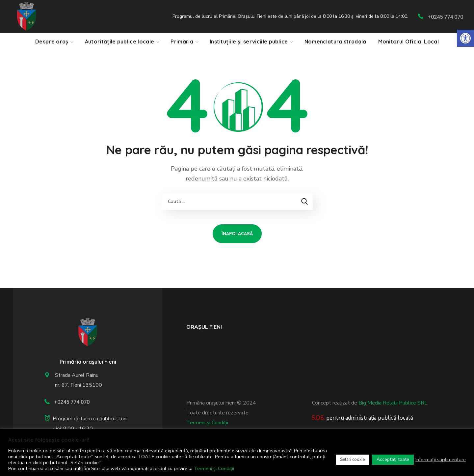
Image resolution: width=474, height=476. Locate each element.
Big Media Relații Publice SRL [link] (393, 403)
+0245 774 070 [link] (445, 17)
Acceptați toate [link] (393, 459)
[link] (465, 38)
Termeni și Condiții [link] (207, 423)
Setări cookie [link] (352, 460)
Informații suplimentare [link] (441, 460)
